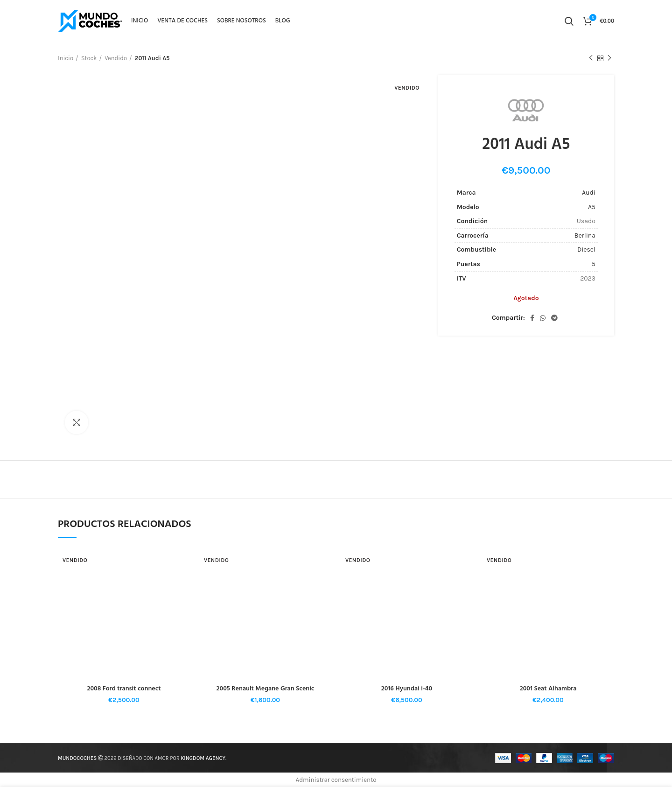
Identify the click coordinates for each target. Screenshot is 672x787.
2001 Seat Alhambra (548, 689)
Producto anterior (591, 58)
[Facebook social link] (532, 318)
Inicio (66, 58)
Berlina (585, 235)
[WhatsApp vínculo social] (543, 318)
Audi (589, 193)
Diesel (586, 249)
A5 (592, 207)
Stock (89, 58)
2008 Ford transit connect (124, 689)
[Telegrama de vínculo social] (554, 318)
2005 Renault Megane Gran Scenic (266, 689)
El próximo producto (609, 58)
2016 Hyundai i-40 (407, 689)
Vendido (116, 58)
